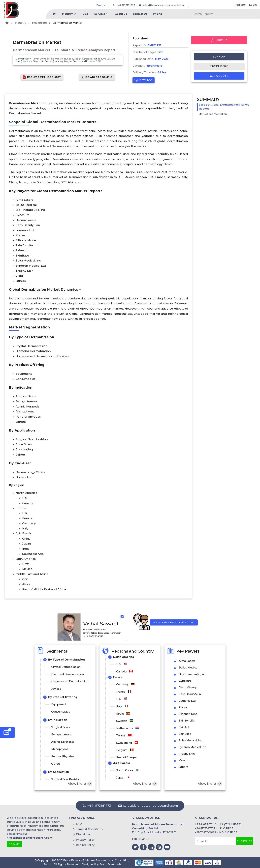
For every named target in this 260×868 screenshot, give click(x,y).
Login (253, 5)
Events (101, 5)
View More (80, 784)
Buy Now (219, 57)
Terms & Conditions (89, 829)
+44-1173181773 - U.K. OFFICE (214, 828)
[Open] (253, 14)
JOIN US (14, 844)
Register (240, 5)
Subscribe (244, 841)
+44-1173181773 (126, 5)
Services (100, 14)
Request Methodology (42, 77)
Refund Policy (85, 845)
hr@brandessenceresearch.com (29, 838)
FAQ (79, 824)
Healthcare (39, 23)
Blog (85, 14)
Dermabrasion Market (68, 23)
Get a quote (219, 76)
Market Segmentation (213, 114)
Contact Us (140, 14)
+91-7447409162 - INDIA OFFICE (216, 832)
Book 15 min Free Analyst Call (174, 622)
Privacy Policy (85, 840)
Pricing (157, 14)
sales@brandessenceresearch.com (164, 5)
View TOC (144, 80)
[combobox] (218, 14)
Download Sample (97, 77)
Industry (67, 14)
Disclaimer (83, 834)
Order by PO (219, 66)
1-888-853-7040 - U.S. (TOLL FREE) (218, 825)
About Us (121, 14)
